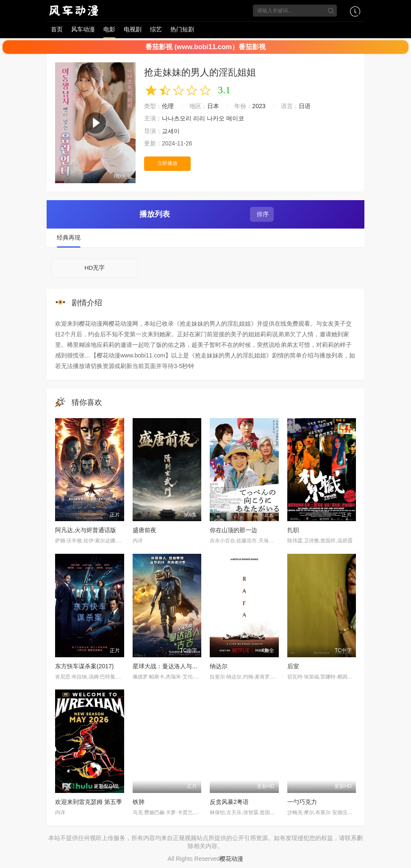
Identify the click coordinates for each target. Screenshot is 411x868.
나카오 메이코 (225, 118)
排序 (262, 214)
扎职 (293, 531)
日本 (213, 106)
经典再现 (69, 238)
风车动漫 (83, 29)
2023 (259, 106)
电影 (109, 29)
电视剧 (133, 29)
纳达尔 (219, 667)
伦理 (168, 106)
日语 (305, 106)
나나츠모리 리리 (183, 118)
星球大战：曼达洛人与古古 (168, 667)
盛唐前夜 (144, 531)
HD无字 (94, 268)
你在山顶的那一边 (233, 531)
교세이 (171, 131)
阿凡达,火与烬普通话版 (86, 531)
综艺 (156, 29)
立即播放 (167, 163)
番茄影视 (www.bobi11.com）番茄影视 (205, 47)
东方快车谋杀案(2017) (84, 667)
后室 (293, 667)
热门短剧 (182, 29)
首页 (57, 29)
